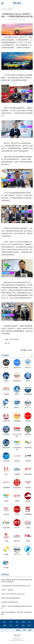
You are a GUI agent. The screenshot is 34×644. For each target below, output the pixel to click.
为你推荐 (5, 355)
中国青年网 (28, 448)
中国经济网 (6, 421)
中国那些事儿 (10, 9)
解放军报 (28, 434)
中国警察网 (6, 488)
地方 (17, 625)
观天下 (30, 625)
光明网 (28, 528)
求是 (6, 474)
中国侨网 (17, 474)
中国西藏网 (28, 514)
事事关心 (17, 408)
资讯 (17, 622)
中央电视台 (6, 434)
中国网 (28, 541)
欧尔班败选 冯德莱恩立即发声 (10, 602)
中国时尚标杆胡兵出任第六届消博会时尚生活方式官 (16, 586)
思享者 (6, 368)
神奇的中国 (17, 368)
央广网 (17, 528)
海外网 (6, 501)
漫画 (23, 625)
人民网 (6, 541)
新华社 (17, 394)
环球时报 (28, 421)
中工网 (17, 514)
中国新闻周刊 (6, 448)
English (18, 630)
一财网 (28, 554)
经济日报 (6, 461)
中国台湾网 (6, 528)
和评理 (6, 381)
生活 (30, 622)
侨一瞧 (6, 408)
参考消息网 (17, 488)
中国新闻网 (17, 421)
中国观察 (6, 394)
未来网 (6, 554)
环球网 (28, 501)
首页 (4, 622)
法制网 (17, 501)
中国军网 (28, 461)
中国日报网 (4, 9)
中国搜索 (28, 488)
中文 (24, 630)
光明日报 (17, 461)
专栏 (11, 625)
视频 (4, 625)
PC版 (30, 630)
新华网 (6, 568)
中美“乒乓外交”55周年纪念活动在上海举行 (13, 594)
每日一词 (28, 408)
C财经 (23, 622)
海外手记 (28, 368)
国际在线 (17, 541)
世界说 (28, 381)
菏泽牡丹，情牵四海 (7, 590)
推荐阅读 (5, 575)
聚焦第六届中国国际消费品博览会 (11, 598)
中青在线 (6, 514)
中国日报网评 (28, 394)
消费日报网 (28, 474)
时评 (11, 622)
